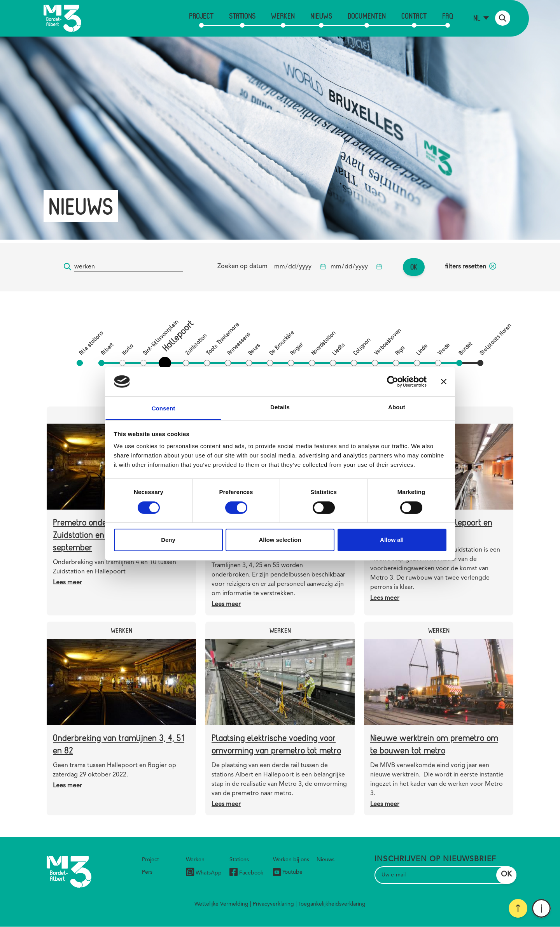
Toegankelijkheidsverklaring (332, 904)
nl (477, 18)
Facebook (246, 873)
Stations (242, 16)
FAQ (448, 16)
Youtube (288, 872)
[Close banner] (444, 382)
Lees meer (67, 583)
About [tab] (397, 407)
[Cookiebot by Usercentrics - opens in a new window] (393, 382)
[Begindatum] (300, 267)
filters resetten (471, 267)
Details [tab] (280, 407)
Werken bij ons (291, 860)
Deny (168, 540)
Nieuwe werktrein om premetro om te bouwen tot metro (434, 744)
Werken (283, 16)
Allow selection (280, 540)
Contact (414, 16)
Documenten (367, 16)
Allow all (392, 540)
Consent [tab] (164, 408)
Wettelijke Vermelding (221, 904)
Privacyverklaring (273, 904)
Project (201, 16)
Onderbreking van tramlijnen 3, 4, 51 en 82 (119, 744)
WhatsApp (204, 873)
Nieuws (321, 16)
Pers (147, 872)
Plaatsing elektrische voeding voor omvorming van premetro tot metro (276, 744)
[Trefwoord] (129, 267)
